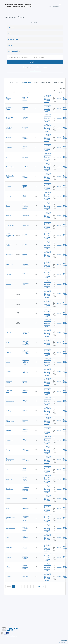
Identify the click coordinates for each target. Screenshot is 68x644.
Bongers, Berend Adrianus (25, 479)
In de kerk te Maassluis (9, 382)
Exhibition (11, 27)
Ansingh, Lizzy (25, 147)
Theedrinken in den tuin (10, 118)
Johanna (8, 430)
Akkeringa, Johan (25, 118)
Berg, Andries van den (26, 333)
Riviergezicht (10, 450)
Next (43, 587)
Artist (10, 33)
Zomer (8, 499)
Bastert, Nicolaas (25, 196)
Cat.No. (38, 92)
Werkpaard (9, 547)
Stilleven (8, 138)
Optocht (8, 206)
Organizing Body (13, 51)
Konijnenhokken (10, 528)
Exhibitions (10, 82)
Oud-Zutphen (10, 489)
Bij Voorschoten (10, 225)
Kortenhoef (9, 216)
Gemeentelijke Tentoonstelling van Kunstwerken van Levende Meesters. (48, 99)
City (59, 92)
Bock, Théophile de (26, 450)
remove (35, 70)
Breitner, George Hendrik (25, 547)
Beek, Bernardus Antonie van (26, 264)
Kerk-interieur (10, 255)
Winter (8, 157)
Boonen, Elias (25, 499)
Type (17, 92)
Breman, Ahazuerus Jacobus (25, 557)
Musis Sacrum (65, 99)
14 (39, 587)
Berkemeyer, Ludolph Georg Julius (26, 343)
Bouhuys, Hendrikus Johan (25, 538)
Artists (17, 82)
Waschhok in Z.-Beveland (10, 518)
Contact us (64, 640)
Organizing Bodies (46, 82)
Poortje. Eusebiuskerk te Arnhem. (10, 235)
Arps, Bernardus (25, 177)
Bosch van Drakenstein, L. (26, 508)
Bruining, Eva (26, 577)
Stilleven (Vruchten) (9, 99)
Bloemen (9, 333)
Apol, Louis (25, 157)
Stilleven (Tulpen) (8, 108)
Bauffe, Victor (26, 216)
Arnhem (59, 99)
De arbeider (9, 479)
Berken (8, 469)
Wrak (7, 342)
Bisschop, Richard (25, 382)
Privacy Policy (63, 642)
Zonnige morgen (8, 567)
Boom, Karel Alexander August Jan (26, 489)
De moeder (9, 147)
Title (8, 92)
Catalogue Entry (13, 39)
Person (24, 92)
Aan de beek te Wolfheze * (10, 460)
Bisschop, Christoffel (25, 372)
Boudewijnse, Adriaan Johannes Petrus (26, 518)
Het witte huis (10, 440)
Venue (10, 45)
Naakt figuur (9, 411)
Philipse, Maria (25, 235)
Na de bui (9, 352)
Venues (36, 82)
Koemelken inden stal (9, 128)
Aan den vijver (10, 167)
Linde (8, 538)
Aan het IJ (9, 274)
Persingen (9, 196)
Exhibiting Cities (58, 82)
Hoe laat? (9, 284)
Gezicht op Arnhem (9, 245)
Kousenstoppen (10, 401)
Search (32, 62)
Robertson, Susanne (25, 391)
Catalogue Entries (27, 82)
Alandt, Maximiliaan (26, 138)
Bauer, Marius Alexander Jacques (25, 206)
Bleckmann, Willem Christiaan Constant (26, 362)
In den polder (10, 264)
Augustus (9, 557)
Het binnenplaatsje (10, 421)
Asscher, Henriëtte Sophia (25, 186)
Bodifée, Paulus (25, 469)
